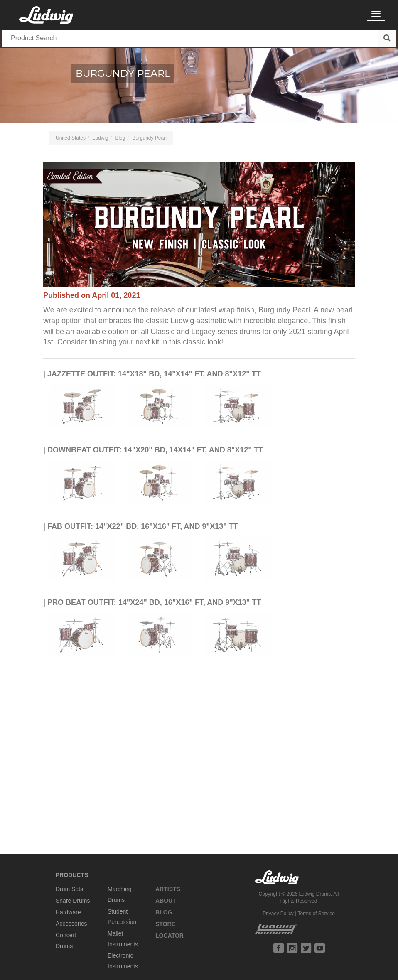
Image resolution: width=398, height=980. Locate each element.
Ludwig (101, 138)
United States (71, 138)
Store (165, 924)
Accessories (71, 924)
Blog (120, 138)
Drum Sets (69, 889)
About (166, 901)
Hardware (68, 912)
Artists (168, 889)
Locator (170, 936)
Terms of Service (316, 914)
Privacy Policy (278, 914)
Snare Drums (73, 901)
